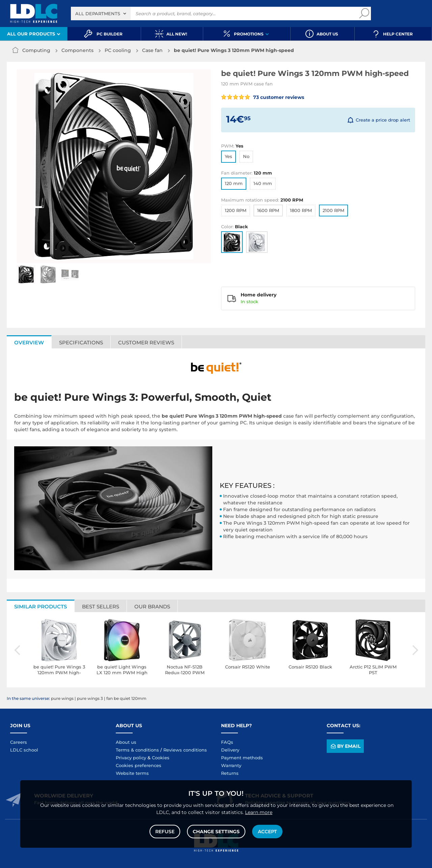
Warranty (231, 765)
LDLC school (24, 750)
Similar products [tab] (40, 607)
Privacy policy (131, 758)
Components (77, 50)
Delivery (230, 750)
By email (345, 746)
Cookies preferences (139, 765)
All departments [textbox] (98, 14)
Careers (19, 742)
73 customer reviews (263, 97)
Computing (36, 50)
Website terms (132, 773)
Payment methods (242, 758)
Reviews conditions (185, 750)
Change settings (216, 832)
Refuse (165, 832)
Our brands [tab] (152, 607)
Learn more (259, 812)
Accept (267, 832)
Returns (230, 773)
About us (126, 742)
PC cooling (118, 50)
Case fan (152, 50)
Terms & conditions (137, 750)
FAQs (227, 742)
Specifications (81, 343)
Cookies (161, 758)
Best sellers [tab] (101, 607)
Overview (29, 343)
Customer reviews (146, 343)
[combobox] (101, 14)
